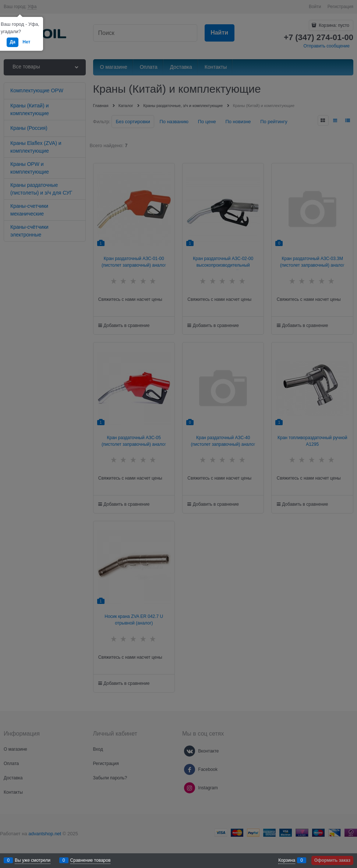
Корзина (287, 860)
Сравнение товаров (91, 860)
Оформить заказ (332, 860)
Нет (26, 42)
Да (12, 42)
